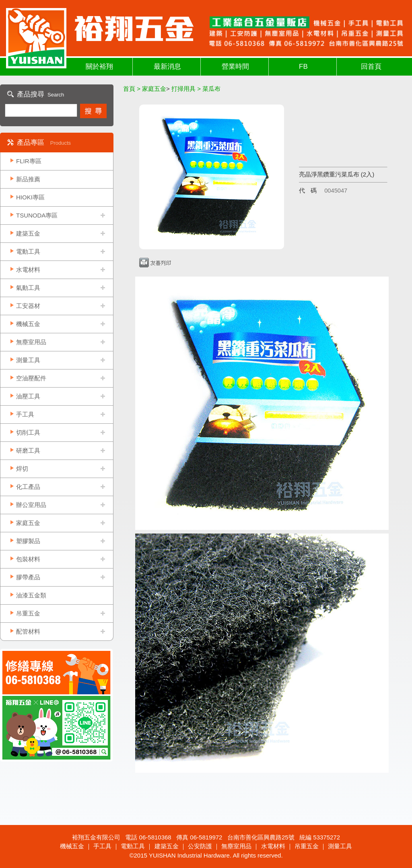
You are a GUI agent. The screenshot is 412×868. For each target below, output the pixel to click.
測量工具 (28, 360)
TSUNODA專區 (37, 215)
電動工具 (28, 251)
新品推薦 (28, 179)
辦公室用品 (31, 505)
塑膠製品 (28, 541)
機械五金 (28, 324)
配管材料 (28, 631)
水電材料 (28, 270)
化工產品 (28, 487)
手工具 (25, 414)
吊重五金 (28, 613)
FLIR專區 (29, 161)
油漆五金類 (31, 595)
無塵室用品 (31, 342)
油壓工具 (28, 396)
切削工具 (28, 432)
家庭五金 (28, 523)
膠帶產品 (28, 577)
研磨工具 (28, 450)
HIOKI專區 (30, 197)
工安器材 (28, 306)
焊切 (22, 469)
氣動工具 (28, 288)
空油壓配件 (31, 378)
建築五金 (28, 233)
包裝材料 (28, 559)
